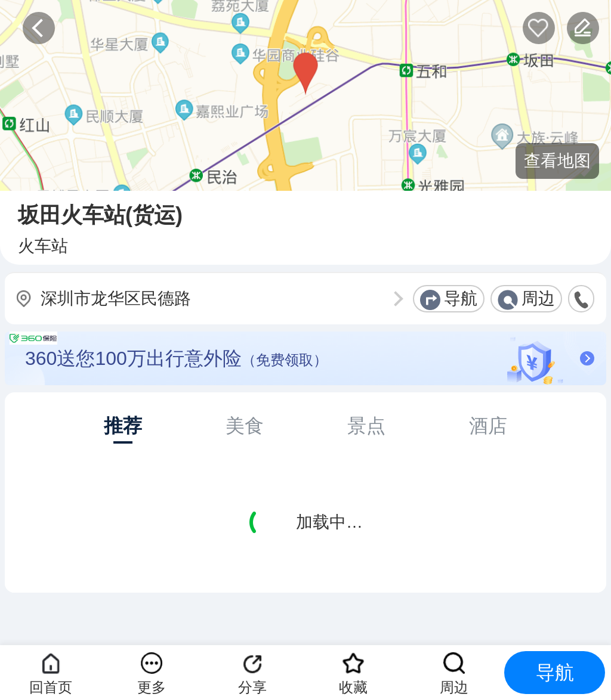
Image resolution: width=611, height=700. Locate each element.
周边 (538, 298)
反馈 (583, 28)
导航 (461, 298)
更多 (152, 687)
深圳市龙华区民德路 (116, 298)
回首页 (51, 687)
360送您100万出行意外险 (310, 358)
